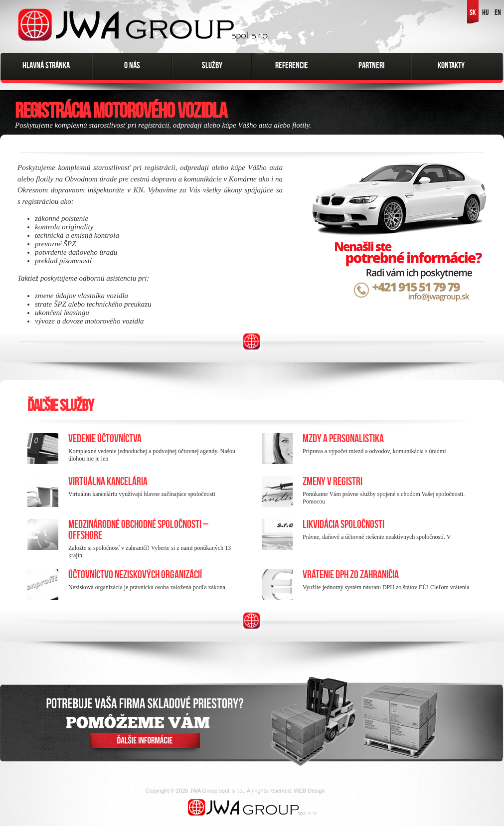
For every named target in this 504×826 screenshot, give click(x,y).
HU (485, 12)
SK (473, 12)
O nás (132, 65)
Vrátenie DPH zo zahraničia (351, 575)
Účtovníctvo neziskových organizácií (135, 575)
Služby (212, 65)
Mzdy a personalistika (343, 438)
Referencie (292, 65)
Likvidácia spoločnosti (343, 524)
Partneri (371, 65)
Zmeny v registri (333, 481)
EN (498, 12)
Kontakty (451, 65)
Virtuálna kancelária (108, 481)
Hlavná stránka (46, 65)
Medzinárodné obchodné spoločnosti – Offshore (138, 530)
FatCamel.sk (343, 791)
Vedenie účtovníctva (105, 438)
